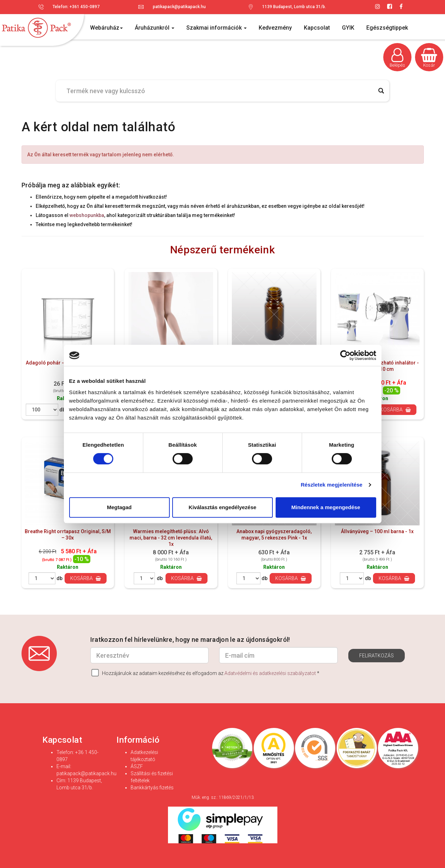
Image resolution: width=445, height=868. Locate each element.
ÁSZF (137, 766)
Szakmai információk (217, 28)
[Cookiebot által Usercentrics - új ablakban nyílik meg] (345, 355)
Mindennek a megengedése (326, 507)
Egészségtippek (387, 28)
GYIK (348, 28)
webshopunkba (87, 215)
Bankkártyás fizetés (152, 788)
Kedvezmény (275, 28)
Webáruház (106, 28)
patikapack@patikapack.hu (179, 7)
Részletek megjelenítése (332, 485)
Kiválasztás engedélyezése (223, 507)
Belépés (397, 58)
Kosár (429, 58)
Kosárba (395, 410)
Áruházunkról (155, 28)
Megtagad (119, 507)
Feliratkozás (377, 656)
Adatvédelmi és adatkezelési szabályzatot (270, 673)
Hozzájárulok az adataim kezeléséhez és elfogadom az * (205, 673)
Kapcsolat (317, 28)
